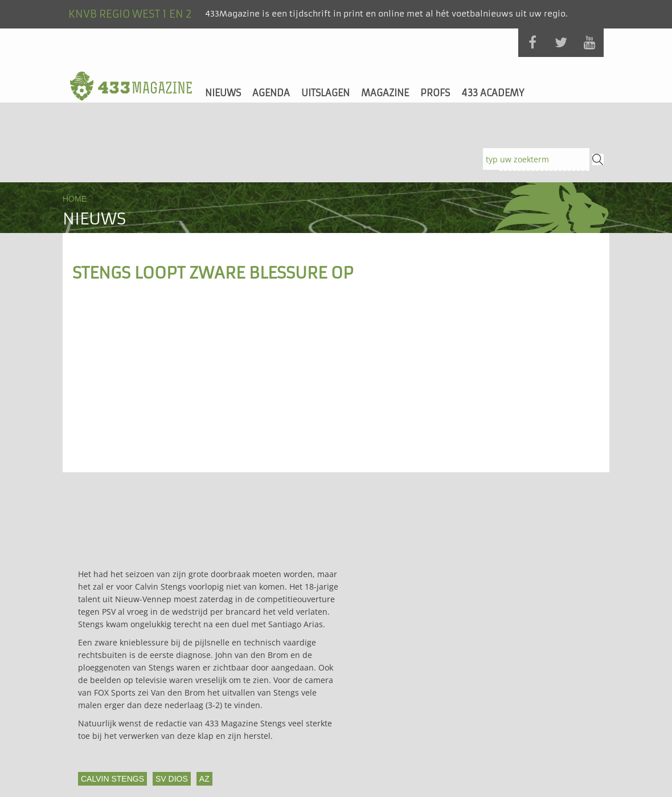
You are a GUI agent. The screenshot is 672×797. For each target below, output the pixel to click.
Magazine (385, 93)
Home (75, 199)
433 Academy (493, 93)
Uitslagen (325, 93)
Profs (435, 93)
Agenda (271, 93)
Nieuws (223, 93)
